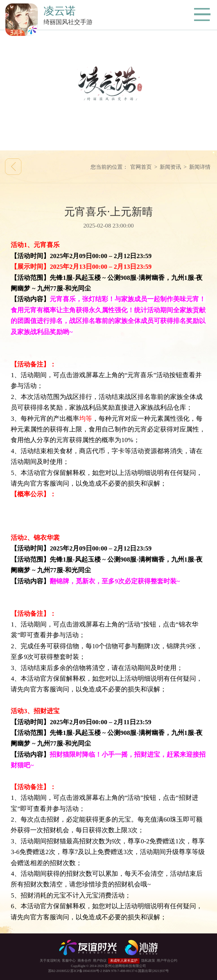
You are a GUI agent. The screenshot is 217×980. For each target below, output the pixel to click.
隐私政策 (148, 961)
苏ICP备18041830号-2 (86, 971)
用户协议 (100, 961)
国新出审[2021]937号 (153, 971)
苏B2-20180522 (59, 971)
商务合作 (84, 961)
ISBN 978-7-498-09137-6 (120, 971)
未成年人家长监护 (124, 961)
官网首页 (141, 167)
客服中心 (69, 961)
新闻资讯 (170, 167)
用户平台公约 (167, 961)
